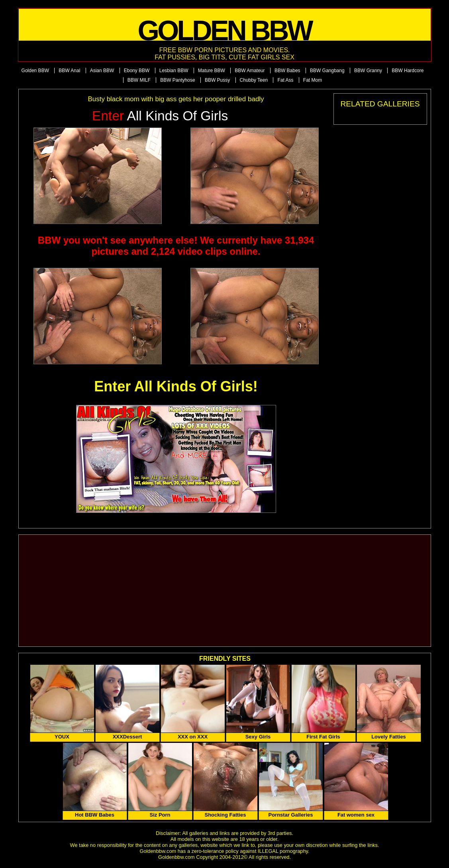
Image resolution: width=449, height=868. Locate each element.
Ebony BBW (137, 71)
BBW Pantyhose (177, 80)
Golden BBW (35, 71)
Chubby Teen (254, 80)
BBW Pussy (217, 80)
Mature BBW (212, 71)
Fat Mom (313, 80)
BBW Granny (368, 71)
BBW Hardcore (408, 71)
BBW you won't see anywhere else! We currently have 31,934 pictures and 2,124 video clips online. (176, 246)
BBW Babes (287, 71)
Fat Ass (285, 80)
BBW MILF (139, 80)
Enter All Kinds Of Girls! (176, 386)
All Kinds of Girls (160, 116)
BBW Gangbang (327, 71)
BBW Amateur (250, 71)
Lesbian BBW (174, 71)
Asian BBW (102, 71)
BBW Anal (69, 71)
